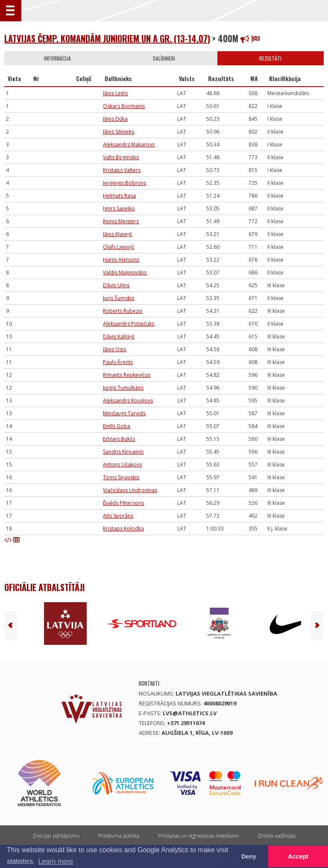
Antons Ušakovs (122, 465)
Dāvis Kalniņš (119, 336)
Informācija (57, 58)
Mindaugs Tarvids (124, 413)
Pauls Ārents (118, 362)
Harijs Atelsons (121, 260)
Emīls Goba (117, 426)
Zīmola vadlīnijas (277, 836)
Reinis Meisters (121, 221)
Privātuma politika (119, 836)
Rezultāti (270, 58)
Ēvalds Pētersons (123, 503)
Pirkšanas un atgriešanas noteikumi (198, 836)
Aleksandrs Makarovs (129, 144)
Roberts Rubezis (123, 311)
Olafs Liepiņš (119, 247)
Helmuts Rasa (119, 196)
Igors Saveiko (119, 208)
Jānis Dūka (115, 119)
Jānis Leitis (115, 93)
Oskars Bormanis (124, 106)
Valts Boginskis (121, 157)
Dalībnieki (164, 58)
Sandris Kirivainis (123, 452)
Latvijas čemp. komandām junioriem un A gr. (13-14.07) (107, 38)
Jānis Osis (114, 349)
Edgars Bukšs (119, 439)
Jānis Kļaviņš (117, 234)
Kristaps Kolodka (123, 529)
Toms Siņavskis (121, 477)
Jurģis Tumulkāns (123, 388)
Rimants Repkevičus (127, 375)
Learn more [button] (56, 861)
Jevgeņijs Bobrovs (124, 183)
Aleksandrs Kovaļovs (128, 401)
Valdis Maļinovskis (125, 272)
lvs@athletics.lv (190, 713)
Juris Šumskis (119, 298)
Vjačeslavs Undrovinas (130, 490)
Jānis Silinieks (119, 132)
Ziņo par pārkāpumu (56, 836)
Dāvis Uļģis (116, 285)
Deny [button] (249, 856)
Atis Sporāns (118, 516)
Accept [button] (298, 856)
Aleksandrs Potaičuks (129, 324)
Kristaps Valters (122, 170)
